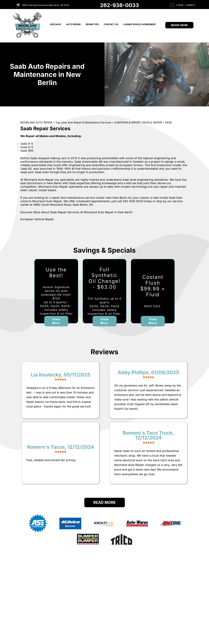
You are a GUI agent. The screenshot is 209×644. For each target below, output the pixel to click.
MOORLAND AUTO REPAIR (36, 122)
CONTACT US (111, 24)
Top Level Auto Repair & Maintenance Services (83, 122)
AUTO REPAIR (73, 24)
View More (56, 321)
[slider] (61, 379)
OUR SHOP (55, 24)
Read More (105, 502)
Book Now (179, 25)
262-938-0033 (120, 5)
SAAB (168, 122)
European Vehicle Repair (37, 219)
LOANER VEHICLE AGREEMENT (140, 24)
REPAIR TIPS (92, 24)
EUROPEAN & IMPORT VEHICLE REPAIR (138, 122)
